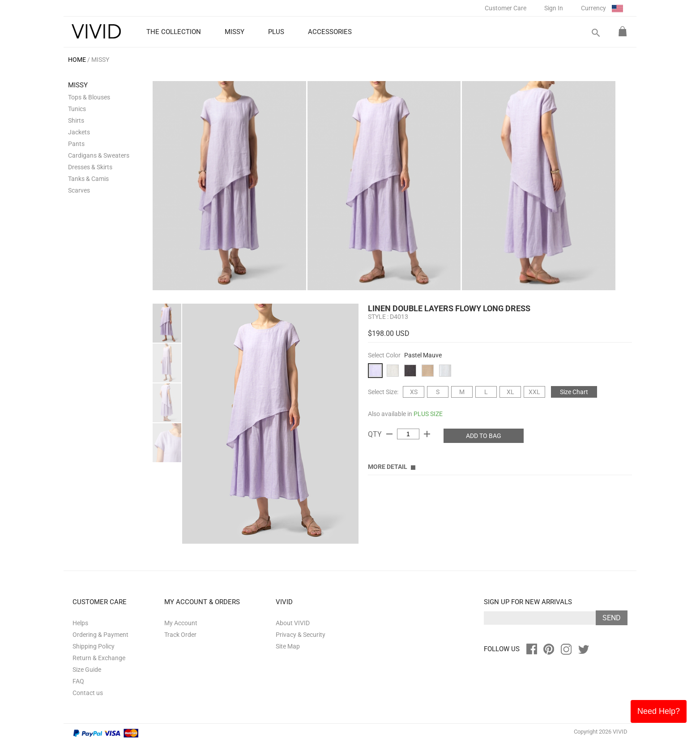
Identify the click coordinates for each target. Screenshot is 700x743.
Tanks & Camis (88, 179)
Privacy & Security (301, 635)
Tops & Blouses (89, 97)
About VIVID (293, 623)
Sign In (554, 8)
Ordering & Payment (100, 635)
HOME (77, 60)
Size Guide (87, 670)
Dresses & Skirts (90, 167)
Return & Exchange (99, 658)
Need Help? (659, 711)
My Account (181, 623)
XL (510, 392)
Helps (80, 623)
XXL (534, 392)
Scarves (79, 190)
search (595, 33)
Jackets (79, 132)
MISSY (100, 60)
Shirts (76, 120)
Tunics (77, 109)
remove (389, 434)
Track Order (180, 635)
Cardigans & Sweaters (99, 155)
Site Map (288, 646)
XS (414, 392)
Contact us (88, 693)
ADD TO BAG (484, 436)
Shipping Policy (94, 646)
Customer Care (506, 8)
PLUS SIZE (428, 414)
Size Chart (574, 392)
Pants (76, 144)
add (427, 434)
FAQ (78, 681)
